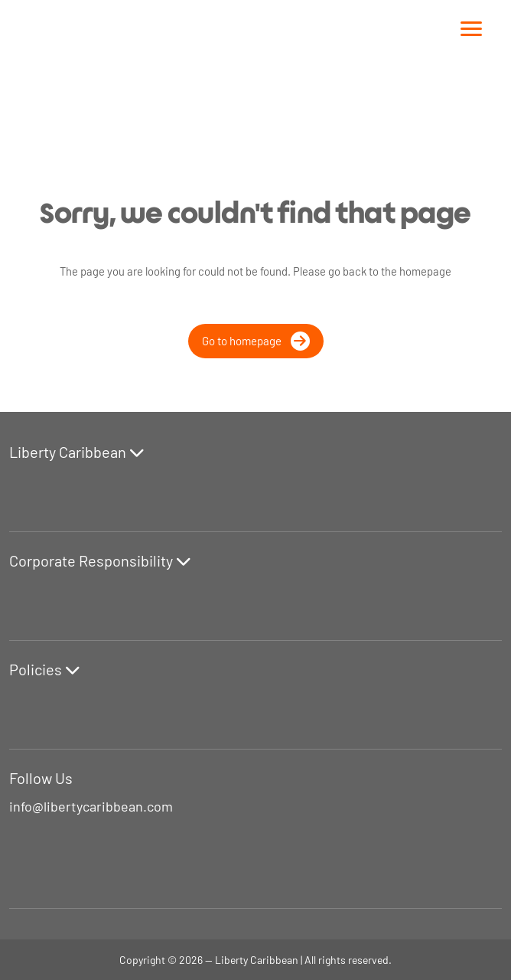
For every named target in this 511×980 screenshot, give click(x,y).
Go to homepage (256, 341)
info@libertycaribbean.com (91, 806)
